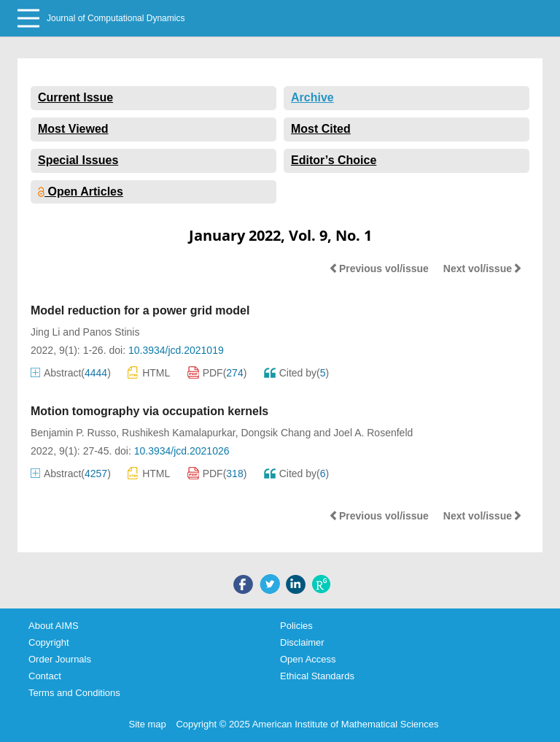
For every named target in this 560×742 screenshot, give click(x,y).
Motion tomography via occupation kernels (149, 411)
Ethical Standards (317, 676)
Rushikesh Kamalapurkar (179, 433)
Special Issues (78, 160)
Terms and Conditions (74, 693)
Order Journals (60, 659)
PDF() (217, 373)
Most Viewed (73, 129)
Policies (296, 626)
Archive (312, 97)
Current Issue (75, 97)
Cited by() (297, 373)
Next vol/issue (483, 268)
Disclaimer (302, 642)
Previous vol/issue (379, 268)
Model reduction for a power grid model (140, 310)
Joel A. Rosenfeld (373, 433)
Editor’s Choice (334, 160)
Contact (45, 676)
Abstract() (71, 373)
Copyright (49, 642)
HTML (149, 372)
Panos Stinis (112, 332)
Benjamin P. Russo (73, 433)
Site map (148, 724)
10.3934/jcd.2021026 (182, 451)
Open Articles (81, 192)
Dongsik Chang (276, 433)
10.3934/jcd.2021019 (176, 350)
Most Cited (321, 129)
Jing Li (45, 332)
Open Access (308, 659)
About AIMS (54, 626)
